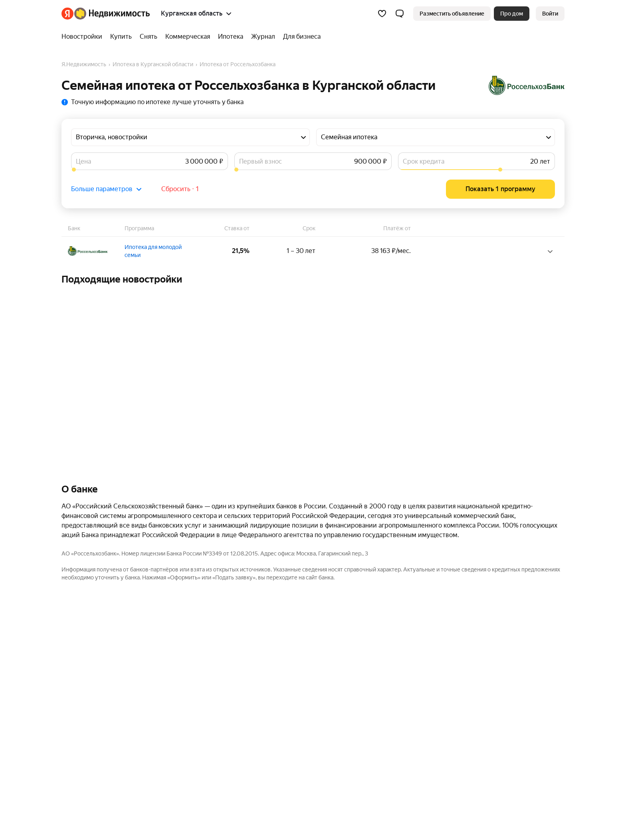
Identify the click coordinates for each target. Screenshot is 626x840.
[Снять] (149, 37)
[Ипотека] (231, 37)
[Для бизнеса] (300, 37)
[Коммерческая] (188, 37)
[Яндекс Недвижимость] (112, 14)
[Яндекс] (67, 14)
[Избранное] (382, 14)
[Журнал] (263, 37)
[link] (550, 14)
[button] (400, 14)
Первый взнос (261, 161)
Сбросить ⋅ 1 (180, 189)
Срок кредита (424, 161)
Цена (83, 161)
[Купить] (121, 37)
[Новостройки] (84, 37)
